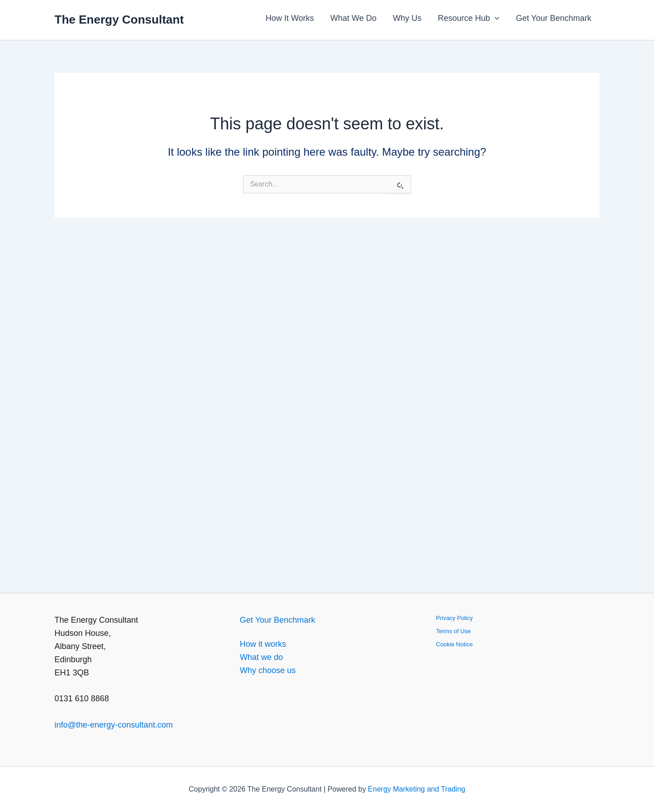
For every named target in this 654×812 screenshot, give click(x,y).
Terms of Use (453, 631)
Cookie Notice (454, 644)
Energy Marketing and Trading (416, 789)
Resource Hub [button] (469, 18)
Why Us (407, 18)
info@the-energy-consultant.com (114, 725)
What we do (261, 657)
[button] (495, 18)
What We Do (353, 18)
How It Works (290, 18)
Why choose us (268, 670)
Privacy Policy (454, 618)
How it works (263, 644)
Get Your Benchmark (554, 18)
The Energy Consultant (119, 20)
